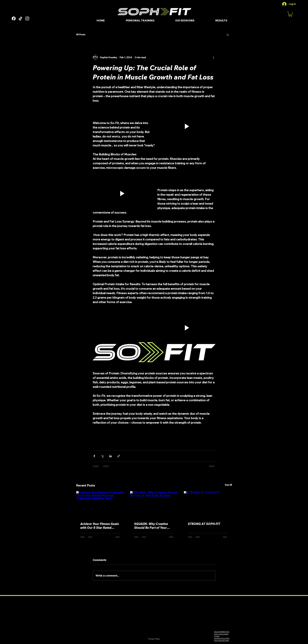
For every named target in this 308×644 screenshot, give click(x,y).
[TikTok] (20, 18)
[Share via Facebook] (94, 456)
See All (228, 485)
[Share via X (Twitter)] (102, 456)
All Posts (81, 34)
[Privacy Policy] (154, 639)
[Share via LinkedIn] (110, 456)
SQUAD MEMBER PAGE (222, 632)
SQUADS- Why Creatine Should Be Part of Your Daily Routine (151, 526)
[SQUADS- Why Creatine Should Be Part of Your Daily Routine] (154, 505)
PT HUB (217, 636)
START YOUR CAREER (221, 634)
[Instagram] (27, 18)
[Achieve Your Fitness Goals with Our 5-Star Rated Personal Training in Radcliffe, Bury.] (100, 505)
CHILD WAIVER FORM (221, 641)
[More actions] (213, 57)
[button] (290, 14)
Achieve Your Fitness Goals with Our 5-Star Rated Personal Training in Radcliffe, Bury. (100, 526)
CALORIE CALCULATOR (222, 638)
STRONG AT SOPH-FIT (204, 524)
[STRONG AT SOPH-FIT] (208, 505)
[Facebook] (14, 18)
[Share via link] (119, 456)
